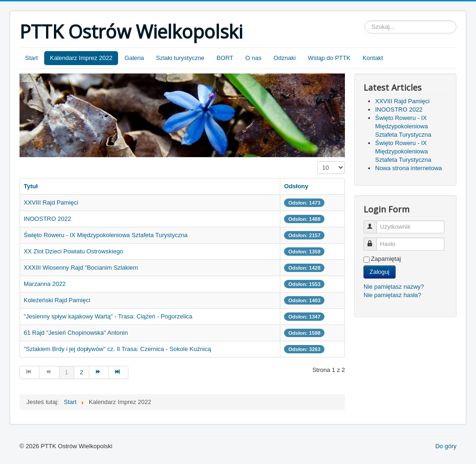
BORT (225, 58)
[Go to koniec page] (119, 372)
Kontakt (373, 58)
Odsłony (296, 186)
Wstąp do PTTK (329, 58)
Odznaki (284, 58)
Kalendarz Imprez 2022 (81, 58)
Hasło (374, 240)
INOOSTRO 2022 (47, 219)
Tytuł (31, 186)
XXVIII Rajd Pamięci (51, 202)
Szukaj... (365, 21)
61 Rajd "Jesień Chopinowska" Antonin (76, 333)
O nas (254, 58)
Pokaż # (317, 162)
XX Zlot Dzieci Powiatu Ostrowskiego (73, 251)
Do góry (446, 446)
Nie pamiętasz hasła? (392, 295)
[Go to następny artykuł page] (99, 372)
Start (31, 58)
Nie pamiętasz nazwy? (394, 287)
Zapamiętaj (386, 259)
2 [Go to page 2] (82, 372)
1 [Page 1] (67, 372)
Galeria (134, 58)
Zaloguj (380, 272)
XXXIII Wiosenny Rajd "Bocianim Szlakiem (81, 268)
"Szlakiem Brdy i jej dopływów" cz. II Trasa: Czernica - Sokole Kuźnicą (117, 349)
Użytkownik (374, 223)
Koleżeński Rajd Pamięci (57, 300)
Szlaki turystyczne (180, 58)
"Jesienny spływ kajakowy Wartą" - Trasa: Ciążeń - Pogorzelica (108, 316)
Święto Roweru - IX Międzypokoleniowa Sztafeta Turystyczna (106, 235)
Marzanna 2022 (45, 284)
